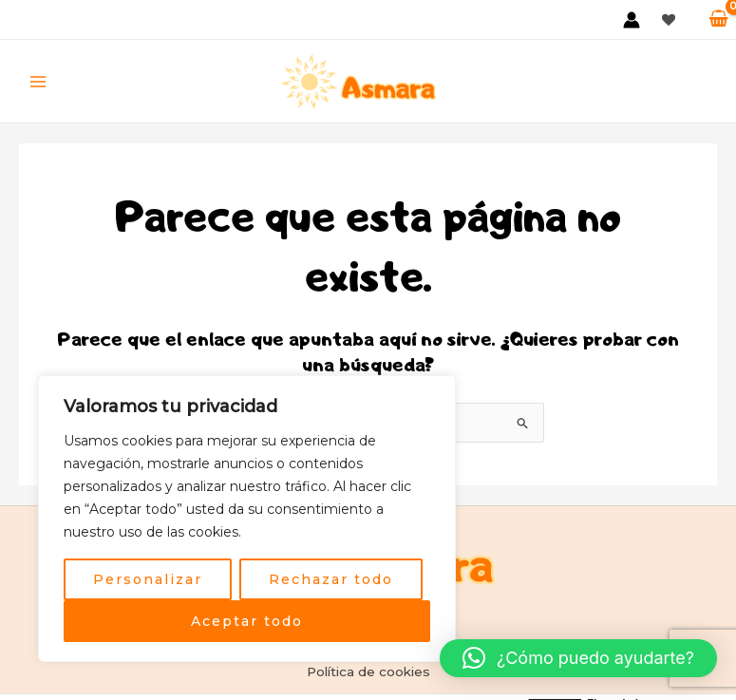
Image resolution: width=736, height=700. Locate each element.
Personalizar (148, 579)
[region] (247, 519)
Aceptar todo (247, 621)
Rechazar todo (331, 579)
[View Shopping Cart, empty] (719, 19)
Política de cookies (368, 672)
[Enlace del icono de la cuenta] (632, 20)
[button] (578, 658)
